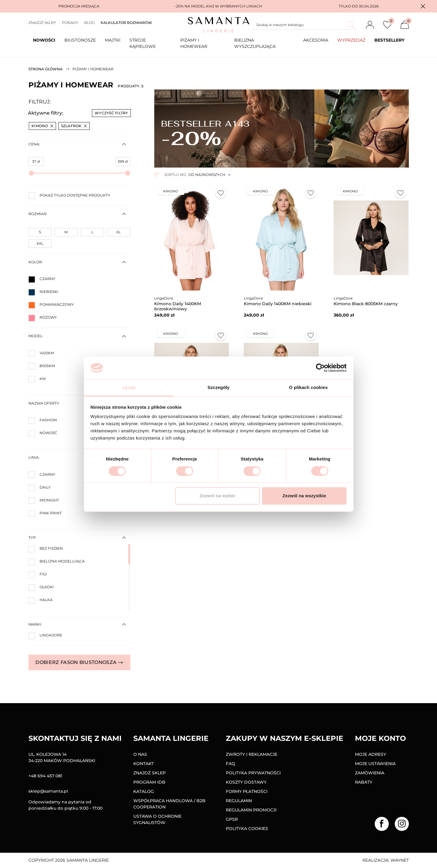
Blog (89, 23)
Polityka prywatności (253, 773)
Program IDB (149, 782)
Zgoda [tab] (129, 388)
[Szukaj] (304, 25)
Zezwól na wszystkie (304, 496)
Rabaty (364, 782)
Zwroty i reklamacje (252, 754)
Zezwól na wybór (217, 496)
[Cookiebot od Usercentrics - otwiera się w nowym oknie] (320, 368)
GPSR (232, 819)
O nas (140, 754)
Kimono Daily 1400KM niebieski (278, 304)
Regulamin (239, 801)
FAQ (230, 764)
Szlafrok (74, 126)
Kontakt (143, 764)
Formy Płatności (247, 791)
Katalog (144, 791)
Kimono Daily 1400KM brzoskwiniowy (178, 306)
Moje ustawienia (375, 764)
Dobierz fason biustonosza (79, 662)
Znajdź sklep (42, 23)
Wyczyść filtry (111, 113)
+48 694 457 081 (45, 776)
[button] (423, 6)
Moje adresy (371, 754)
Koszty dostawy (246, 782)
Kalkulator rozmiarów (126, 23)
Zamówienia (370, 773)
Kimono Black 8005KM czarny (366, 304)
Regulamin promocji (251, 810)
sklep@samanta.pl (48, 791)
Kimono (42, 126)
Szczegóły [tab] (219, 388)
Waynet (400, 860)
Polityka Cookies (247, 829)
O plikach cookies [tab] (308, 388)
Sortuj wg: (176, 175)
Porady (70, 23)
